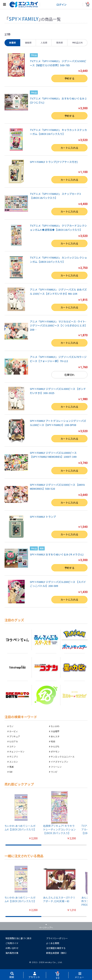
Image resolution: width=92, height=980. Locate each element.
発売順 (59, 43)
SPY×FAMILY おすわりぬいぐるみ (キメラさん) (57, 554)
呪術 (53, 741)
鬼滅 (11, 767)
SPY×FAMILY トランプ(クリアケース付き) (54, 162)
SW (11, 772)
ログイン (61, 5)
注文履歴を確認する (56, 948)
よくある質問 (53, 943)
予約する (69, 78)
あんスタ (55, 736)
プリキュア (15, 736)
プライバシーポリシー (57, 938)
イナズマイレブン (59, 762)
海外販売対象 (12, 953)
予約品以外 (77, 43)
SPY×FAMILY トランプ (43, 517)
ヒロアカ (14, 741)
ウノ (11, 726)
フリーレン (56, 767)
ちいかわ (55, 726)
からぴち (55, 746)
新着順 (12, 43)
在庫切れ (69, 375)
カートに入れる (69, 148)
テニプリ (14, 757)
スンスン (14, 762)
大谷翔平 (55, 731)
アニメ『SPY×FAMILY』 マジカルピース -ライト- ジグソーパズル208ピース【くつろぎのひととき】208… (58, 325)
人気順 (44, 43)
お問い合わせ (12, 948)
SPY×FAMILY (24, 19)
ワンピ (54, 772)
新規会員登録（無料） (57, 953)
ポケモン (55, 751)
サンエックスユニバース (63, 757)
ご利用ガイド (12, 943)
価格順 (28, 43)
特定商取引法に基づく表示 (18, 938)
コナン (12, 746)
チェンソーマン (17, 751)
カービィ (14, 731)
